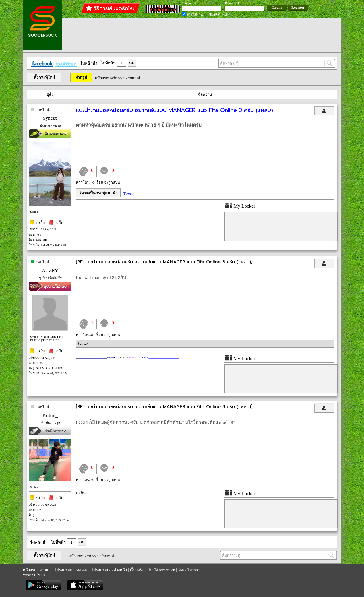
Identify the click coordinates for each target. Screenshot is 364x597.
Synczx (50, 118)
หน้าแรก (30, 570)
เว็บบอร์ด (137, 570)
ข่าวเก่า (45, 570)
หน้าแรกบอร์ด (106, 78)
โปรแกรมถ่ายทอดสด (71, 570)
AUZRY (50, 271)
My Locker (240, 206)
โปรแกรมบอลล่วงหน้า (109, 570)
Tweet (128, 193)
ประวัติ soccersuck (161, 570)
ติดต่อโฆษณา (189, 570)
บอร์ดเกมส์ (132, 78)
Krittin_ (50, 415)
